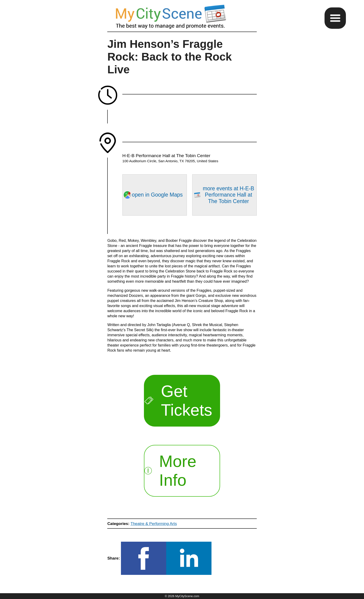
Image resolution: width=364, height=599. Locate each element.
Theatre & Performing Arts (154, 524)
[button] (335, 18)
